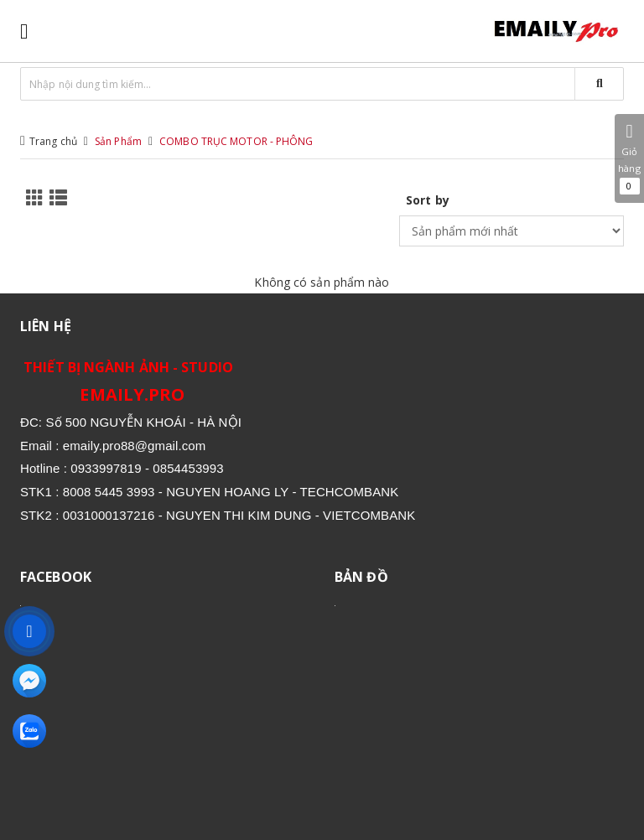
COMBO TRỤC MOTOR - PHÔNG (236, 141)
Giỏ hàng (629, 158)
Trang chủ (53, 141)
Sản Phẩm (118, 141)
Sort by (428, 200)
